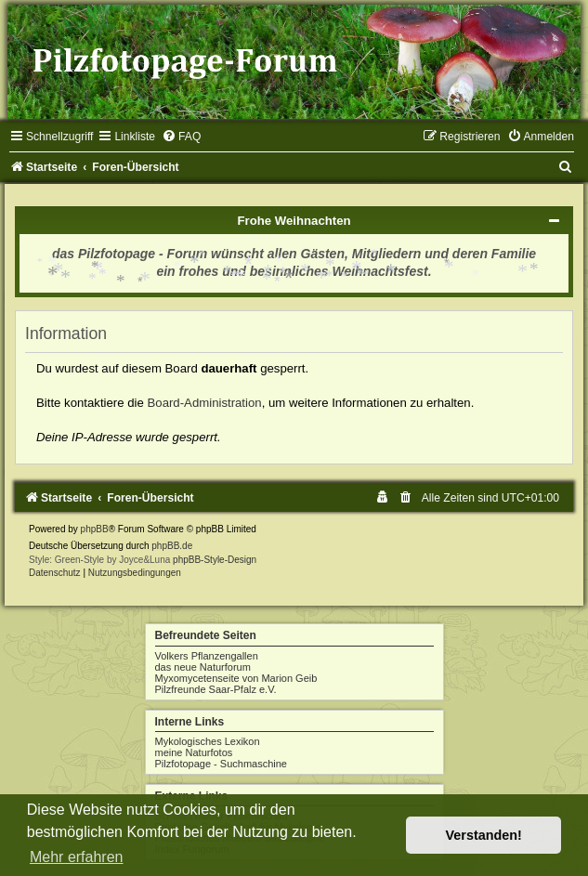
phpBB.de (172, 546)
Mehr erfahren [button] (77, 857)
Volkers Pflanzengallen (207, 656)
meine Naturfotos (194, 752)
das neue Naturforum (203, 667)
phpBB (95, 529)
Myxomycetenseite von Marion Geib (236, 678)
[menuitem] (181, 137)
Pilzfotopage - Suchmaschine (221, 764)
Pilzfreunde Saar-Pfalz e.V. (216, 689)
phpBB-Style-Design (215, 560)
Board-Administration (205, 403)
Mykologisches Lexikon (208, 741)
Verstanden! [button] (484, 835)
